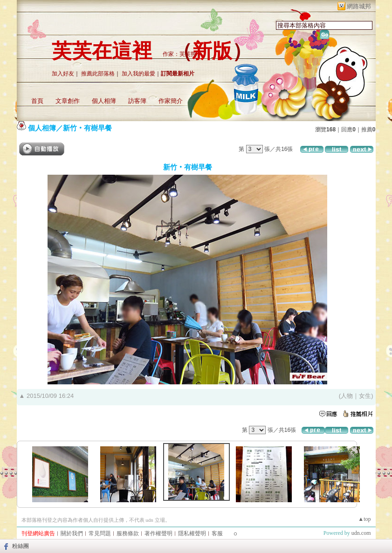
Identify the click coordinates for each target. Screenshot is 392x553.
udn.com (361, 533)
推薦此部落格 (98, 74)
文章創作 (68, 101)
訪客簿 (137, 101)
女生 (365, 396)
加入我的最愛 (138, 74)
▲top (364, 519)
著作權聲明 (158, 533)
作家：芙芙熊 (179, 54)
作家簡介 (171, 101)
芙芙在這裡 (102, 51)
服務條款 (128, 533)
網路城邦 (359, 6)
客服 (217, 533)
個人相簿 (104, 101)
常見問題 (100, 533)
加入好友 (63, 74)
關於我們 (72, 533)
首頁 (37, 101)
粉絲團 (21, 546)
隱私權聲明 (192, 533)
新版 (212, 51)
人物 (347, 396)
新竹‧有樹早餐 (87, 128)
